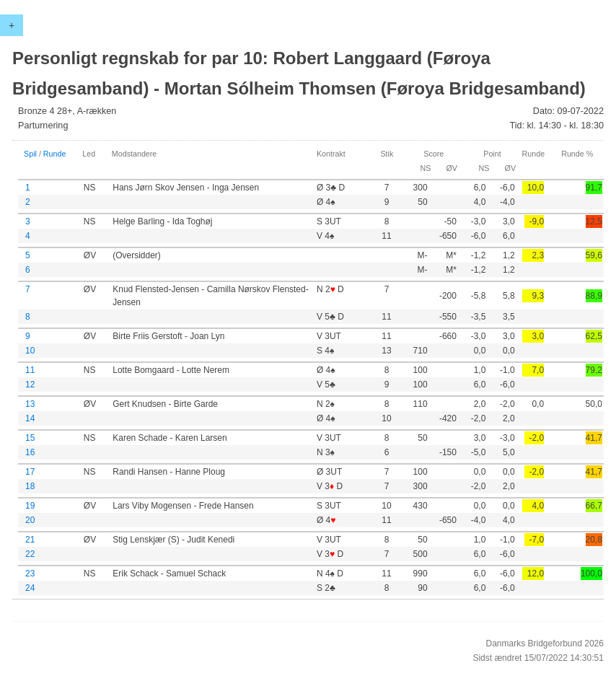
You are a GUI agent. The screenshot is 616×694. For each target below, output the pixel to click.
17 (30, 472)
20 (30, 520)
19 (30, 506)
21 (30, 540)
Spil (30, 154)
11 (30, 370)
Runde (55, 154)
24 (30, 588)
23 (30, 574)
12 (30, 385)
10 (30, 351)
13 (30, 404)
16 (30, 452)
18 (30, 486)
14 (30, 418)
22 (30, 554)
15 (30, 438)
